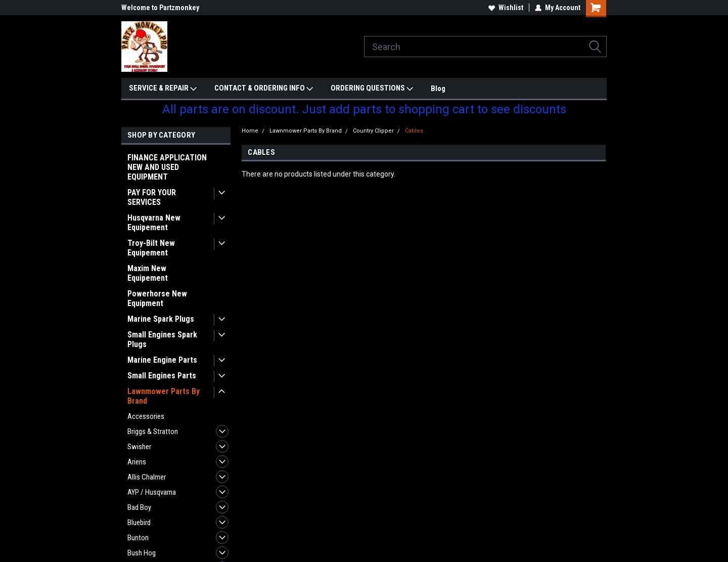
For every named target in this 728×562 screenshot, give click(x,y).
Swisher (139, 447)
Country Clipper (373, 131)
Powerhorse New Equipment (157, 298)
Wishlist (506, 8)
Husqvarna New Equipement (154, 223)
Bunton (138, 538)
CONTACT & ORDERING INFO (264, 89)
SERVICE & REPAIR (163, 89)
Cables (414, 131)
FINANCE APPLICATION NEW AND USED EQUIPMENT (167, 167)
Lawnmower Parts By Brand (164, 396)
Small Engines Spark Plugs (162, 339)
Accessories (146, 416)
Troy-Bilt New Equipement (151, 248)
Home (250, 131)
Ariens (137, 462)
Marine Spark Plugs (161, 319)
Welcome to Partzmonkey (160, 8)
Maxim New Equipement (148, 273)
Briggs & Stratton (153, 431)
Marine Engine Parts (162, 360)
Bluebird (139, 523)
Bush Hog (142, 553)
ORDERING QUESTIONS (372, 89)
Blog (438, 89)
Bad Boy (139, 507)
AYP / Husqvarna (152, 492)
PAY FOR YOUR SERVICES (152, 197)
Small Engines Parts (162, 376)
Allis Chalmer (147, 477)
